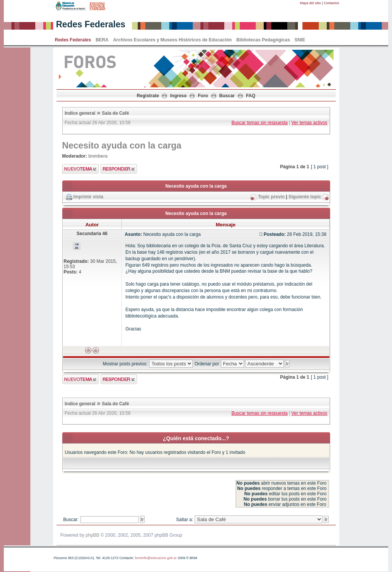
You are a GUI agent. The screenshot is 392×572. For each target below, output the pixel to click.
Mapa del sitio (310, 3)
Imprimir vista (89, 197)
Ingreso (179, 96)
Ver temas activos (309, 123)
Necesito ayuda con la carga (122, 145)
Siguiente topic (305, 197)
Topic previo (271, 197)
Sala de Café (116, 113)
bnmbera (98, 156)
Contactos (331, 3)
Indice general (80, 113)
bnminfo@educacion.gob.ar (156, 558)
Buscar (227, 96)
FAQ (251, 96)
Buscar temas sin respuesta (260, 123)
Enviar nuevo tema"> (80, 169)
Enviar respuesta (119, 169)
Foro (203, 96)
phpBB (93, 535)
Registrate (148, 96)
